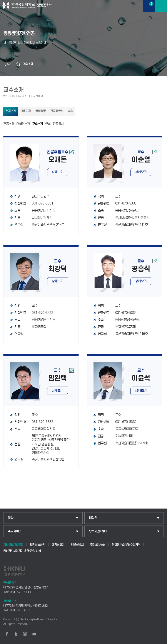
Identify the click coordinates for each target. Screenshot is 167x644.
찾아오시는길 (98, 545)
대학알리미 (58, 545)
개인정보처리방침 (13, 545)
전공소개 (11, 111)
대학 (11, 518)
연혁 (48, 124)
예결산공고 (77, 545)
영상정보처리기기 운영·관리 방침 (22, 551)
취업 (70, 111)
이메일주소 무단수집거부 (126, 545)
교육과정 (25, 111)
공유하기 (8, 64)
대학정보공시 (38, 545)
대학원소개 (23, 124)
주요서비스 (15, 531)
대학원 (93, 518)
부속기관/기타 (98, 531)
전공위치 (58, 124)
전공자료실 (57, 111)
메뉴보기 (161, 6)
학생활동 (40, 111)
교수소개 (28, 64)
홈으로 (18, 64)
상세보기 (58, 172)
